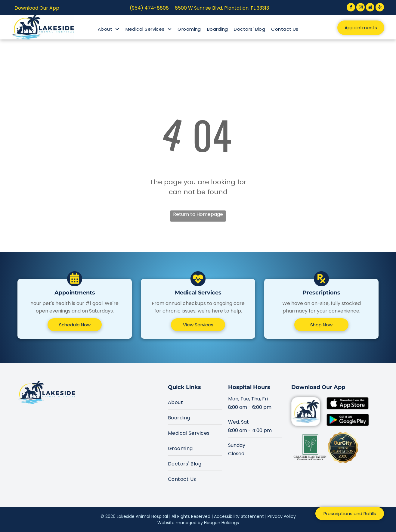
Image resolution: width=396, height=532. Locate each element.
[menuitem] (109, 29)
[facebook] (351, 8)
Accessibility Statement (239, 516)
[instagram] (360, 8)
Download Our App (37, 8)
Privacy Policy (282, 516)
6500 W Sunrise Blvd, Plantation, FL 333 (220, 8)
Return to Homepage (198, 214)
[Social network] (370, 8)
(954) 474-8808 (149, 8)
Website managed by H (182, 523)
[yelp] (380, 8)
